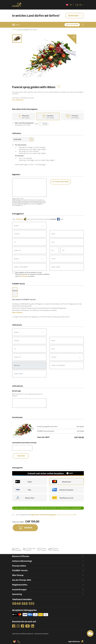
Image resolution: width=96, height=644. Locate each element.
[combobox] (29, 226)
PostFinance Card (63, 498)
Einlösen (21, 456)
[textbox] (29, 226)
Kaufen (28, 528)
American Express (63, 490)
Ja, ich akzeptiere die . (46, 515)
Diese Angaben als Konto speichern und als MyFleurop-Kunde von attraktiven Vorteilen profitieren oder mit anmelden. (32, 274)
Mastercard (62, 482)
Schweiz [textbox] (16, 259)
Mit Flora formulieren (60, 182)
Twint (24, 482)
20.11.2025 (67, 515)
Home (14, 30)
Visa (23, 490)
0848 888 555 (23, 604)
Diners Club (25, 498)
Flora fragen (73, 25)
